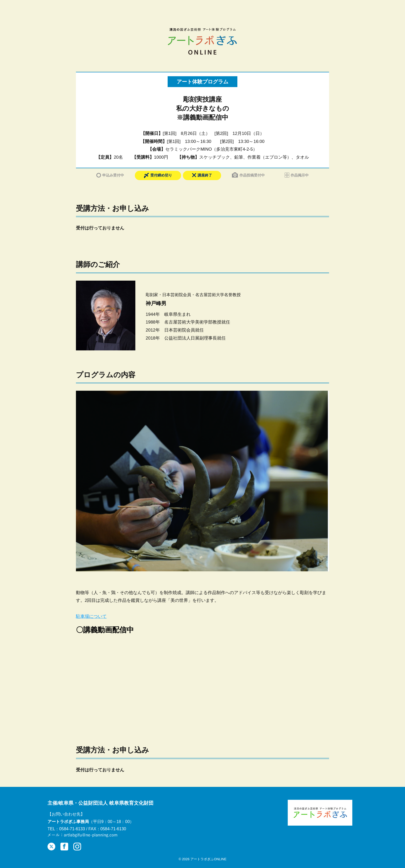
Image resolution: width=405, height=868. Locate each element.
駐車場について (91, 616)
